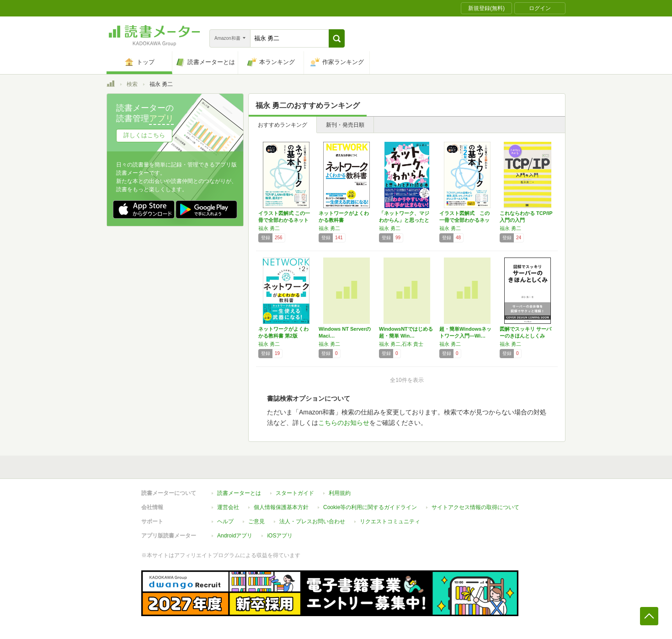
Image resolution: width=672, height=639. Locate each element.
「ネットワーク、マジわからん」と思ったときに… (404, 220)
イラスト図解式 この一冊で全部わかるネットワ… (284, 220)
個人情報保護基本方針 (281, 507)
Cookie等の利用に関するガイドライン (370, 507)
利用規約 (340, 493)
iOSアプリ (280, 536)
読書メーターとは (239, 493)
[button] (337, 38)
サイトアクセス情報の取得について (475, 507)
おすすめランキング (283, 125)
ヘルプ (225, 521)
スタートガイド (295, 493)
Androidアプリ (235, 536)
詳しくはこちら (144, 135)
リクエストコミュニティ (390, 521)
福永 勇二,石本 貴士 (401, 344)
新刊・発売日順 (345, 125)
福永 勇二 (269, 228)
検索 (132, 84)
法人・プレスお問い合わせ (312, 521)
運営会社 (228, 507)
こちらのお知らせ (344, 423)
